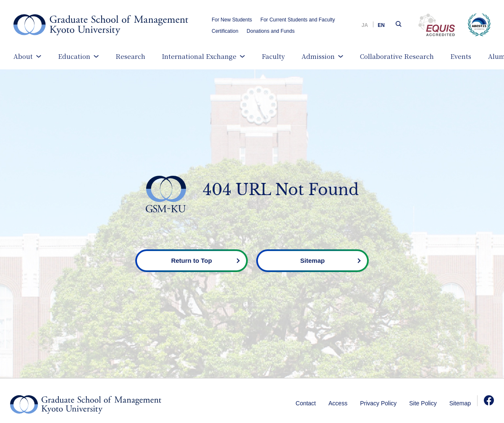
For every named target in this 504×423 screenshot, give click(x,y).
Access (338, 403)
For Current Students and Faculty (298, 20)
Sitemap (460, 403)
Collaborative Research (397, 56)
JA (365, 25)
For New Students (232, 20)
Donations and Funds (270, 31)
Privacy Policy (378, 403)
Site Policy (423, 403)
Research (130, 56)
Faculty (273, 56)
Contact (306, 403)
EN (381, 25)
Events (461, 56)
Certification (225, 31)
